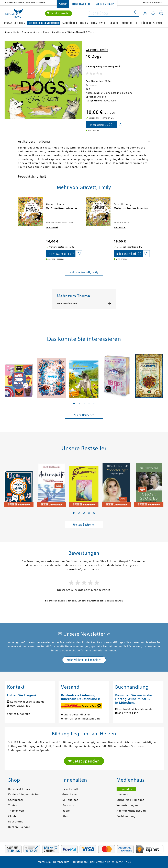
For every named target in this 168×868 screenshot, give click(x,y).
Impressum (44, 862)
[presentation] (19, 210)
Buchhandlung (126, 816)
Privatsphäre (80, 862)
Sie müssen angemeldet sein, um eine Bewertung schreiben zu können (84, 601)
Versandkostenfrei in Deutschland (26, 2)
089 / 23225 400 (20, 706)
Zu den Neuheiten (84, 415)
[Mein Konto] (145, 13)
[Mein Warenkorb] (161, 13)
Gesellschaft (70, 789)
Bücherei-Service (152, 23)
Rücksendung (91, 719)
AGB (129, 862)
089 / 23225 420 (128, 713)
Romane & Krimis (15, 23)
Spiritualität (70, 800)
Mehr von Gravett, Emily (84, 272)
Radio (66, 811)
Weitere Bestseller (84, 525)
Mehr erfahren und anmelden (84, 660)
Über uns (122, 795)
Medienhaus (105, 4)
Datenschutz (61, 862)
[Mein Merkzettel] (153, 13)
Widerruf (118, 862)
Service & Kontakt (153, 2)
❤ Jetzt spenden (59, 13)
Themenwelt (99, 23)
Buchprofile (130, 23)
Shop (63, 4)
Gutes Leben (70, 795)
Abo (65, 816)
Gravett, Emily (97, 50)
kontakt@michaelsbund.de (27, 702)
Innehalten (81, 4)
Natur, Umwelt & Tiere (67, 303)
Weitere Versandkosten (76, 715)
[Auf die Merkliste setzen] (120, 125)
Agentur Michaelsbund (131, 811)
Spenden (126, 789)
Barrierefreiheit (100, 862)
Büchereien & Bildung (131, 800)
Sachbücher (69, 23)
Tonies (84, 23)
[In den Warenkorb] (101, 125)
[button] (74, 404)
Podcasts (68, 805)
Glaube (114, 23)
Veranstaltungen (127, 805)
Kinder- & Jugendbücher (44, 23)
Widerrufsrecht (71, 719)
